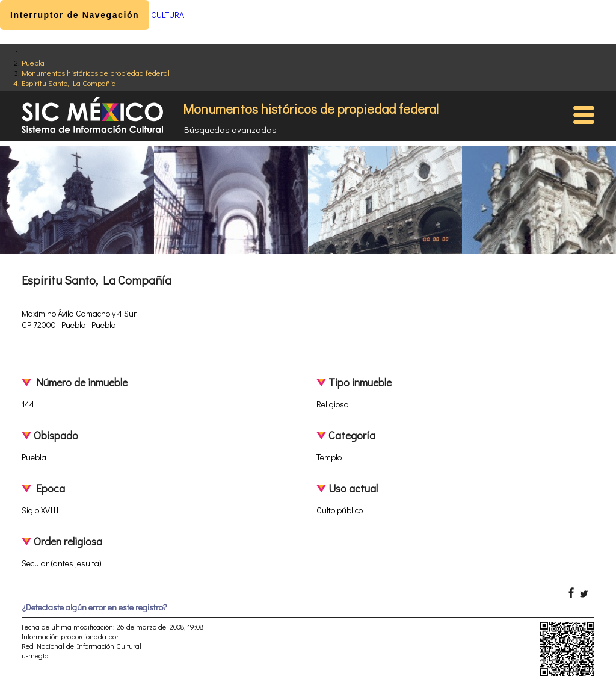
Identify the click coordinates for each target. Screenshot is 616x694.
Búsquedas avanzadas (230, 129)
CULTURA (168, 15)
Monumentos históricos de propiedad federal (96, 73)
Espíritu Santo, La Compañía (69, 83)
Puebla (33, 62)
